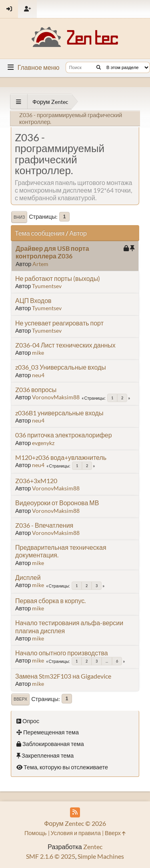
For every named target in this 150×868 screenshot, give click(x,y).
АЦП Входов (33, 300)
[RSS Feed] (75, 812)
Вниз (19, 217)
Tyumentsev (47, 286)
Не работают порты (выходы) (58, 278)
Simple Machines (101, 856)
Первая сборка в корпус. (50, 601)
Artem (40, 264)
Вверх (20, 699)
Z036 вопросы (36, 389)
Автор (78, 233)
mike (38, 353)
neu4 (38, 375)
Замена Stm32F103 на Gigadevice (63, 676)
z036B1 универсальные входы (59, 413)
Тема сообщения (40, 233)
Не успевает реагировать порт (59, 323)
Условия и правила (76, 833)
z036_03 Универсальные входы (61, 367)
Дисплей (28, 577)
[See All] (19, 102)
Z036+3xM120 (36, 481)
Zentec (93, 847)
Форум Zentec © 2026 (75, 823)
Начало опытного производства (62, 653)
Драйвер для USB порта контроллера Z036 (52, 252)
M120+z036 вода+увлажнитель (61, 457)
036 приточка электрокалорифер (64, 435)
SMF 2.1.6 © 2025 (51, 856)
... (107, 661)
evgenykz (43, 443)
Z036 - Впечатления (44, 525)
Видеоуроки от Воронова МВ (57, 503)
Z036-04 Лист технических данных (65, 345)
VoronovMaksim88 (56, 397)
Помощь (36, 833)
